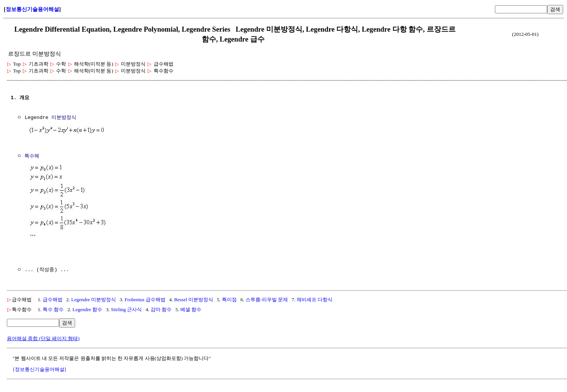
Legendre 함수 (87, 308)
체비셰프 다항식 (315, 298)
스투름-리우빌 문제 (267, 298)
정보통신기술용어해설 (32, 9)
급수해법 (53, 298)
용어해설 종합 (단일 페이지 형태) (43, 337)
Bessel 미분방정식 (194, 298)
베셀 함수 (191, 308)
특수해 (32, 156)
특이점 (229, 298)
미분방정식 (64, 118)
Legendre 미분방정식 (94, 298)
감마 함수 (161, 308)
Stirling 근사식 (126, 308)
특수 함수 (53, 308)
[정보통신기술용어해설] (39, 368)
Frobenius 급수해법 (145, 298)
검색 (555, 9)
